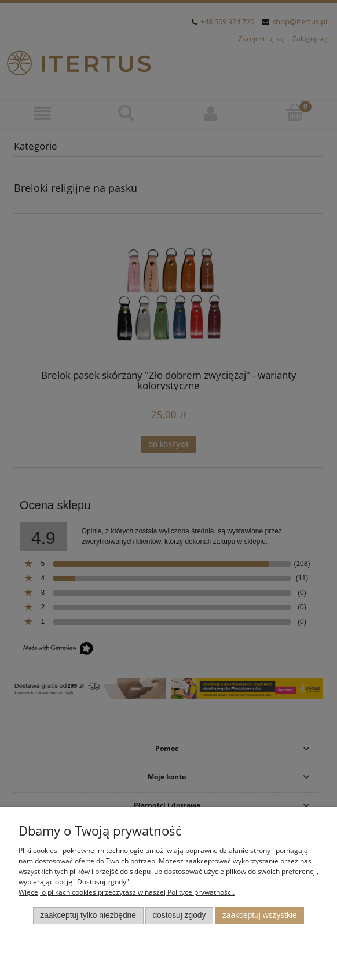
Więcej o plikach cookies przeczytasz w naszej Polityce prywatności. (127, 892)
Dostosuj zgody (179, 915)
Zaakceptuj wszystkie (260, 915)
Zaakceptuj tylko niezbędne (88, 915)
